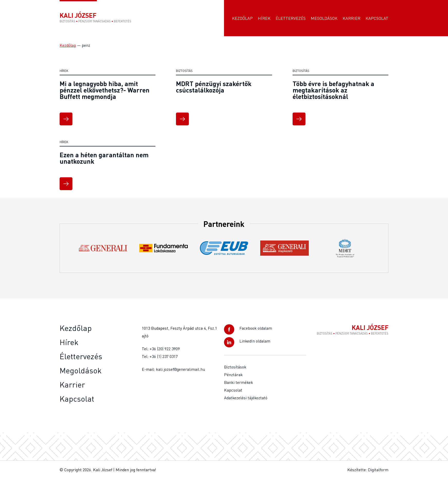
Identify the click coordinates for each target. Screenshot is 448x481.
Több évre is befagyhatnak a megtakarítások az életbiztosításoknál (333, 92)
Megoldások (324, 20)
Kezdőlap (242, 20)
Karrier (352, 20)
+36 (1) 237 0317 (164, 359)
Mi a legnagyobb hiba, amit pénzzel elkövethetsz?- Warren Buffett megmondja (105, 92)
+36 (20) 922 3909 (165, 351)
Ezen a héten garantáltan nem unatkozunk (104, 160)
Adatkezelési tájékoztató (246, 400)
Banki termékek (239, 385)
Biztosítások (235, 369)
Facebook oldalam (256, 330)
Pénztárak (233, 377)
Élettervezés (291, 20)
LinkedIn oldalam (255, 343)
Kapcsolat (377, 20)
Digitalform (378, 472)
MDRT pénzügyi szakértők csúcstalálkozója (214, 89)
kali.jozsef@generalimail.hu (180, 372)
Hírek (264, 20)
